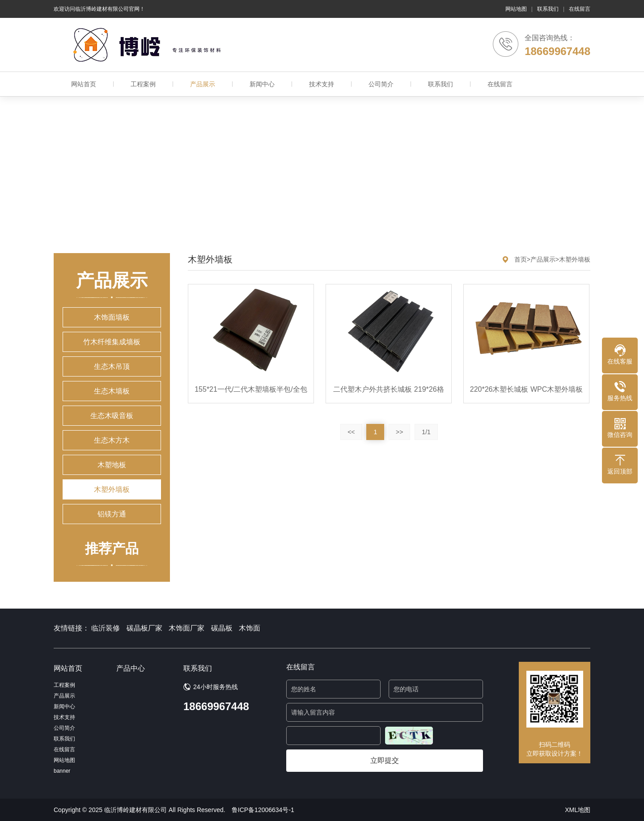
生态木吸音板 (112, 416)
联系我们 (548, 9)
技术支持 (322, 84)
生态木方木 (112, 440)
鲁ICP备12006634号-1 (263, 810)
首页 (521, 259)
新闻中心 (262, 84)
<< (351, 432)
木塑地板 (112, 465)
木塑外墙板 (112, 489)
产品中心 (131, 668)
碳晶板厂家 (144, 628)
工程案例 (143, 84)
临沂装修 (106, 628)
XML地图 (578, 810)
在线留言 (580, 9)
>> (399, 432)
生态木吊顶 (112, 366)
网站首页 (84, 84)
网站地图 (516, 9)
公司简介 (381, 84)
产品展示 (203, 84)
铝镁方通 (112, 514)
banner (62, 771)
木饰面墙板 (112, 317)
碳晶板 (222, 628)
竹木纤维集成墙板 (112, 342)
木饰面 (250, 628)
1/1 (426, 432)
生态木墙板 (112, 391)
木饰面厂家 (186, 628)
